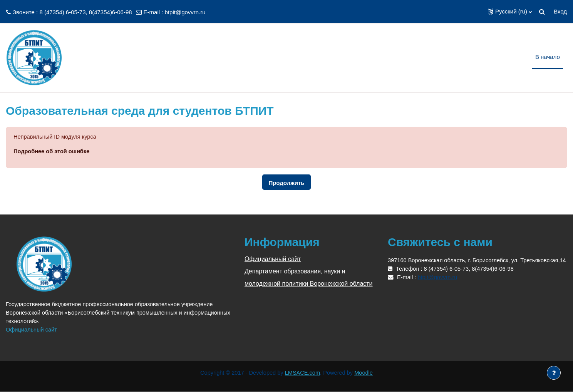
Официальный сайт (32, 330)
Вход (560, 11)
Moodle (366, 373)
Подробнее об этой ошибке (53, 152)
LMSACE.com (303, 373)
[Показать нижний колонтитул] (554, 373)
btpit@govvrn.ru (185, 12)
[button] (510, 12)
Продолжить (286, 183)
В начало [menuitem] (548, 57)
